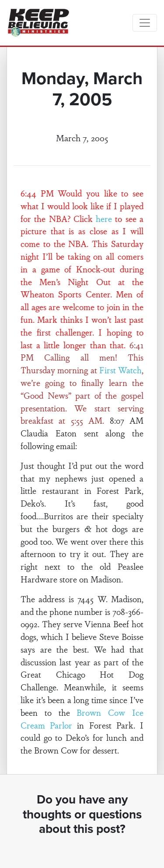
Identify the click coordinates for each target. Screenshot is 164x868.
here (104, 218)
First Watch (120, 370)
